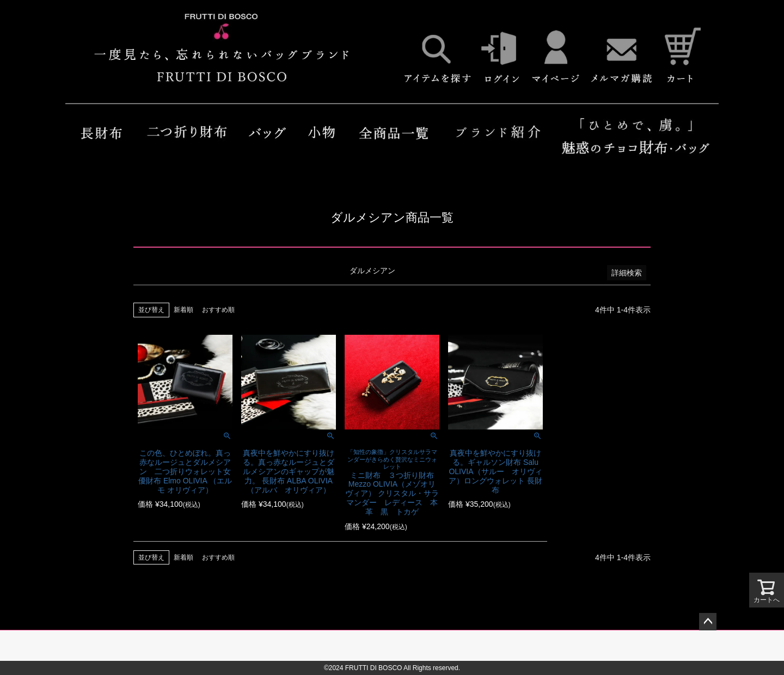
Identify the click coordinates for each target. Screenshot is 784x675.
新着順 (183, 310)
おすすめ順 (218, 310)
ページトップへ (708, 622)
